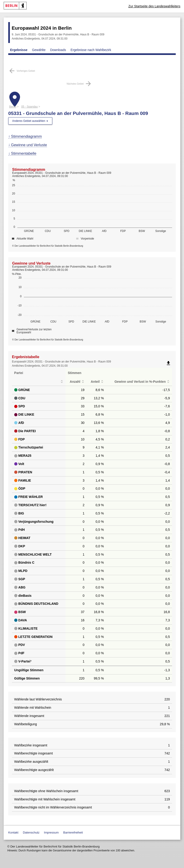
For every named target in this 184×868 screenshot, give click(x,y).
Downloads (58, 50)
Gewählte (39, 50)
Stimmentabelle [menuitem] (24, 153)
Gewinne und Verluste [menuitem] (29, 145)
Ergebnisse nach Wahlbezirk (91, 50)
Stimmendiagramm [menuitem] (26, 136)
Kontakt (13, 832)
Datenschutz (31, 832)
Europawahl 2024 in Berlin (42, 28)
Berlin (13, 107)
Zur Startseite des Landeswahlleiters (154, 6)
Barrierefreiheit (73, 832)
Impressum (51, 832)
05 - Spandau (29, 107)
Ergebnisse (19, 50)
